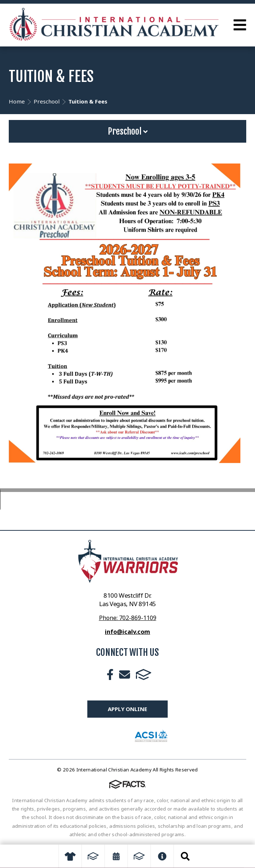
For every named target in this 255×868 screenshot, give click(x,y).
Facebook (110, 675)
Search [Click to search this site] (185, 856)
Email (125, 675)
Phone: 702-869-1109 (128, 618)
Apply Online (127, 709)
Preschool (128, 131)
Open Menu (240, 25)
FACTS (144, 675)
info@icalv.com (127, 632)
